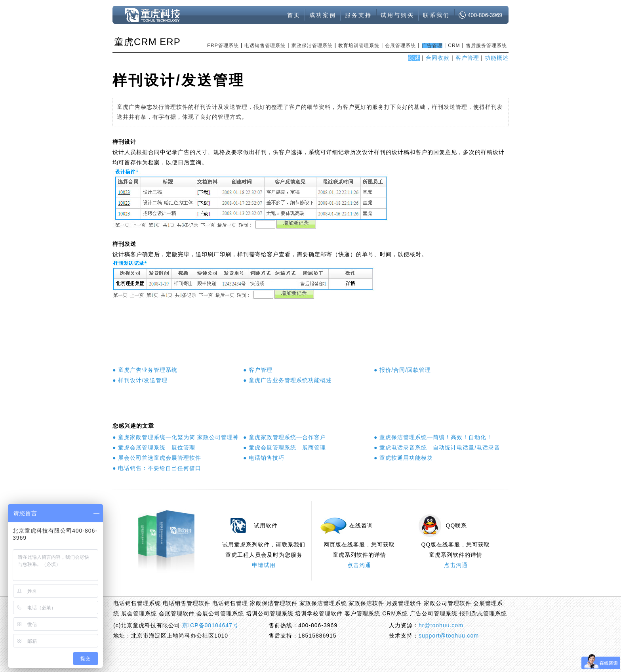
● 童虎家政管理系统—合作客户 (285, 437)
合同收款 (438, 58)
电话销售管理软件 (187, 603)
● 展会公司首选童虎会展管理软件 (157, 458)
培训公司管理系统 (270, 613)
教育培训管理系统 (359, 46)
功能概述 (497, 58)
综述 (414, 58)
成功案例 (323, 15)
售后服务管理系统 (486, 46)
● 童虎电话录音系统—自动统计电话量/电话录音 (437, 447)
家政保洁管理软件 (274, 603)
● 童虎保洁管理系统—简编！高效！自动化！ (433, 437)
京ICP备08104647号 (210, 625)
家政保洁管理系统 (312, 46)
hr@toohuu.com (441, 625)
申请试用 (264, 565)
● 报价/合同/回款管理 (402, 370)
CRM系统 (395, 613)
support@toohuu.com (449, 636)
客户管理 (467, 58)
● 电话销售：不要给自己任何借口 (157, 468)
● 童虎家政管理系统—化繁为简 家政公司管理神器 (176, 437)
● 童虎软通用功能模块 (403, 458)
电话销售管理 (230, 603)
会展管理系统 (400, 46)
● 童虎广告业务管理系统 (145, 370)
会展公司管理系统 (220, 613)
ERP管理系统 (223, 46)
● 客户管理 (258, 370)
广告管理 (432, 46)
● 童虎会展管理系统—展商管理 (285, 447)
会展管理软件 (177, 613)
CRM (454, 46)
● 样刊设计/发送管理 (140, 380)
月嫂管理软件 (404, 603)
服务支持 (358, 15)
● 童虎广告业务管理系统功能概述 (288, 380)
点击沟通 (359, 565)
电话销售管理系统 (265, 46)
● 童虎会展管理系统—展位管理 (154, 447)
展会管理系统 (139, 613)
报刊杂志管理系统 (483, 613)
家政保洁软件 (366, 603)
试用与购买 (397, 15)
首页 (294, 15)
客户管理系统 (362, 613)
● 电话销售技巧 (264, 458)
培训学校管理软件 (319, 613)
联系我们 (436, 15)
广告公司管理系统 (434, 613)
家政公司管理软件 (448, 603)
